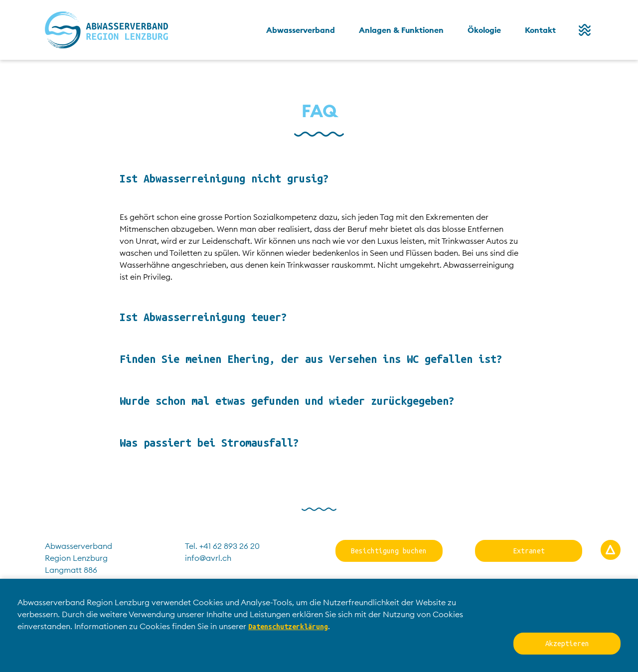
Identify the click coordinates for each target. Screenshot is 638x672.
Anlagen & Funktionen (401, 30)
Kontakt (540, 30)
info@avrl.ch (208, 558)
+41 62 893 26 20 (230, 546)
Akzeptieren (567, 644)
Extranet (529, 551)
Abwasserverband (301, 30)
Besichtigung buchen (389, 551)
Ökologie (484, 30)
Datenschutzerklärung (288, 627)
